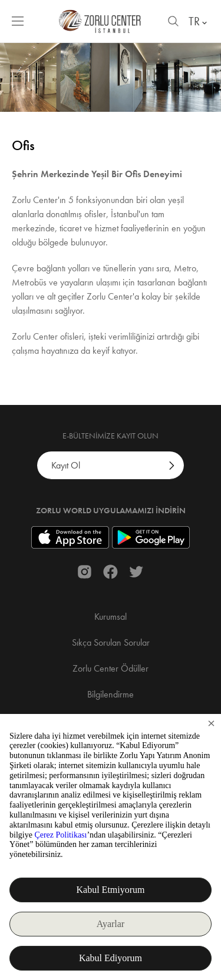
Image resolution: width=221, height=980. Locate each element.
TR (199, 21)
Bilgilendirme (111, 694)
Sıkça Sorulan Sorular (111, 642)
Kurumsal (111, 617)
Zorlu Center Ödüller (111, 668)
